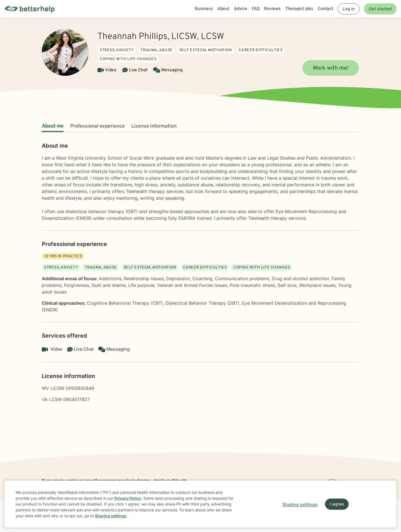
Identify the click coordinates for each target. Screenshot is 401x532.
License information (154, 126)
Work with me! (331, 68)
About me (53, 126)
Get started (380, 9)
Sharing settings (111, 516)
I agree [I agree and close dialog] (337, 504)
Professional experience (97, 126)
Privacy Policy (128, 498)
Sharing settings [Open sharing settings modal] (300, 504)
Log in (349, 9)
